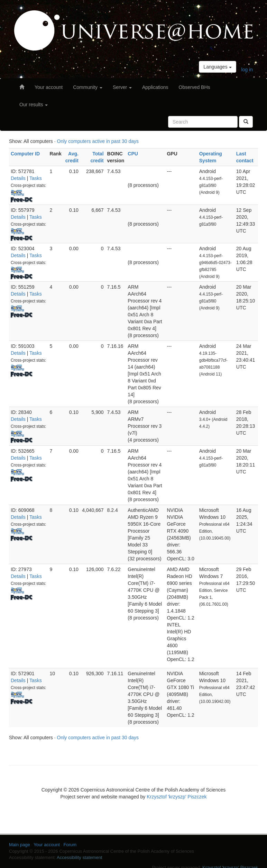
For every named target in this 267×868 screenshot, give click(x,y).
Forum (70, 845)
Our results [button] (34, 105)
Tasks (36, 178)
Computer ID (25, 154)
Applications (155, 87)
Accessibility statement (80, 857)
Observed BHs (195, 87)
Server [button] (122, 87)
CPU (133, 154)
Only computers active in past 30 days (98, 141)
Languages (217, 67)
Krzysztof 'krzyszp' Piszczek (177, 797)
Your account (49, 87)
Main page (20, 845)
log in (247, 70)
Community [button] (88, 87)
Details (18, 178)
